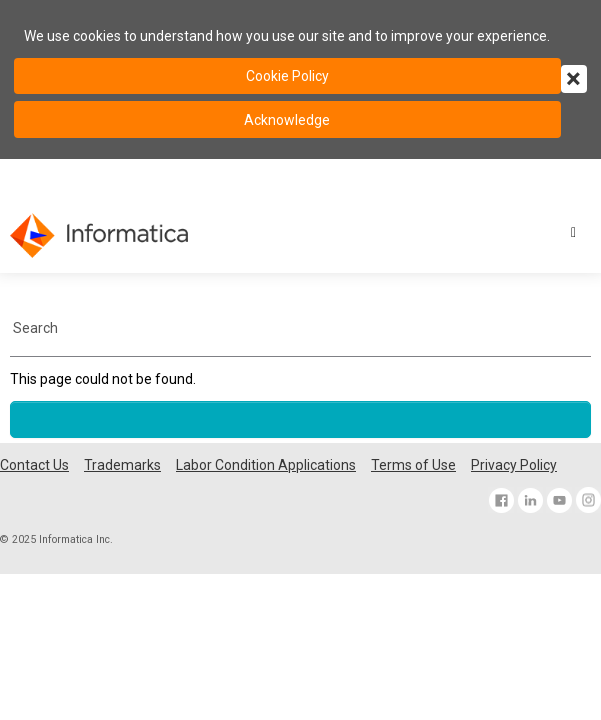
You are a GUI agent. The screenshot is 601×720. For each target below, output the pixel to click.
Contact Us (34, 465)
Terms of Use (413, 465)
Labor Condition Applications (266, 465)
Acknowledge (287, 120)
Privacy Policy (514, 465)
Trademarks (122, 465)
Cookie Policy (287, 76)
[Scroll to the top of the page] (300, 419)
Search (35, 328)
